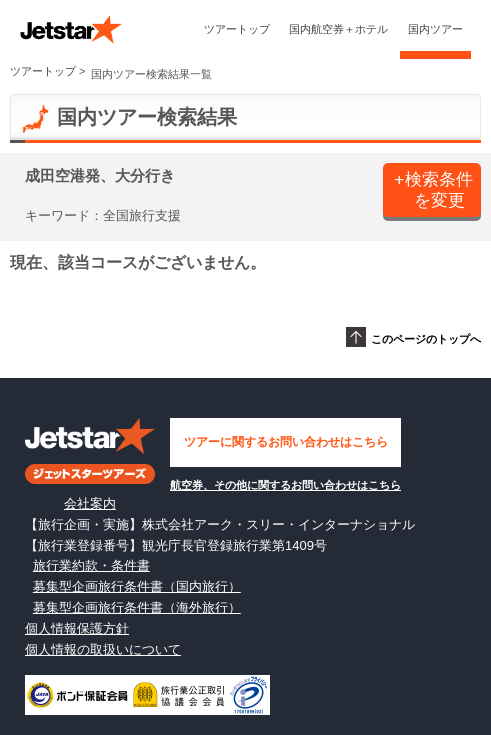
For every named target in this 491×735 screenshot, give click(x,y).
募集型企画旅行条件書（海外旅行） (137, 607)
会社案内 (90, 503)
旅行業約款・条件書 (91, 565)
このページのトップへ (426, 339)
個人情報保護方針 (77, 628)
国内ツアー (435, 29)
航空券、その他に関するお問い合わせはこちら (285, 485)
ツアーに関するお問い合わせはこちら (286, 442)
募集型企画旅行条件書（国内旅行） (137, 586)
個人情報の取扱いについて (103, 649)
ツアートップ (237, 29)
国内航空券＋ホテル (338, 29)
